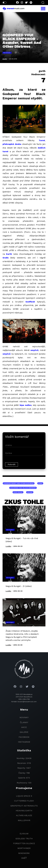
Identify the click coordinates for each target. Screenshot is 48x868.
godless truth (24, 839)
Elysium (24, 834)
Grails (6, 258)
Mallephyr (24, 820)
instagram (24, 742)
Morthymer (24, 848)
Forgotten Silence (24, 843)
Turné (42, 140)
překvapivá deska (12, 144)
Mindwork (24, 853)
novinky (24, 717)
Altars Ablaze (24, 815)
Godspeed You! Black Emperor (23, 488)
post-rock (18, 492)
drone (30, 492)
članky (24, 722)
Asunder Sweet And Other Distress (19, 483)
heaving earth (24, 811)
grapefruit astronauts (24, 806)
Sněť (24, 858)
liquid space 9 (24, 796)
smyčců (34, 350)
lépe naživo (26, 405)
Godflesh (30, 302)
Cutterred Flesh (24, 801)
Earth (9, 254)
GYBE (40, 483)
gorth (5, 59)
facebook (24, 737)
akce (24, 727)
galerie (24, 732)
